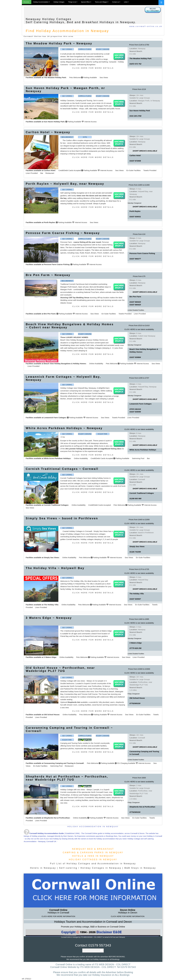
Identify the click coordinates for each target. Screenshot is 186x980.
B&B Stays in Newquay (140, 868)
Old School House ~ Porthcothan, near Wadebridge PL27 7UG (60, 669)
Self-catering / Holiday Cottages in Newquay (90, 868)
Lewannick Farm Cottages (55, 418)
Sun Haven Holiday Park (54, 122)
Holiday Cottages (59, 2)
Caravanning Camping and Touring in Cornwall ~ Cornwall (69, 729)
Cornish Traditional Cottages (56, 505)
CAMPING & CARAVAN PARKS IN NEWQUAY (93, 853)
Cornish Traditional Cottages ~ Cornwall (62, 469)
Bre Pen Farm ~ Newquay (48, 275)
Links (126, 2)
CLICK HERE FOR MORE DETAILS (93, 68)
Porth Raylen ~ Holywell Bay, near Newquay (65, 184)
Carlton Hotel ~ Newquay (48, 132)
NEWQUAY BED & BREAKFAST (93, 849)
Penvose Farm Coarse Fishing (57, 264)
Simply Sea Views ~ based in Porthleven (62, 518)
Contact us (116, 2)
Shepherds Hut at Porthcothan (57, 818)
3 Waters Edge (50, 657)
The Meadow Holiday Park (55, 77)
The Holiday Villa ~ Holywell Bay (55, 568)
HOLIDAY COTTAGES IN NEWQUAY (93, 860)
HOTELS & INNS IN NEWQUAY (93, 856)
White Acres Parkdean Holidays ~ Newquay (64, 428)
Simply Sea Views (51, 557)
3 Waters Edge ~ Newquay (49, 618)
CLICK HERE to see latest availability (139, 329)
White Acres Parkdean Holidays (57, 458)
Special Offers (86, 2)
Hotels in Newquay (43, 868)
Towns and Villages (102, 2)
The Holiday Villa (51, 605)
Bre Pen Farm (50, 314)
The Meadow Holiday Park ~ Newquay (59, 43)
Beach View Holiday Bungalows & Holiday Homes (65, 364)
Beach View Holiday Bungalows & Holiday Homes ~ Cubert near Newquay (70, 326)
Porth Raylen (49, 222)
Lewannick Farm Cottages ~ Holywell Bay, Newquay (63, 378)
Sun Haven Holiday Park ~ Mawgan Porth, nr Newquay (65, 90)
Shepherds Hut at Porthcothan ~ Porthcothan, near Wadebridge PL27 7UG (67, 778)
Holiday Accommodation (41, 2)
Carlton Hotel (49, 170)
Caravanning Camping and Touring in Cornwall (64, 763)
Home (27, 2)
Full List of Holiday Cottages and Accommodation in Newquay (93, 864)
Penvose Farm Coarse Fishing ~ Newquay (63, 233)
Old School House (52, 715)
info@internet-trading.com (93, 951)
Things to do (73, 2)
